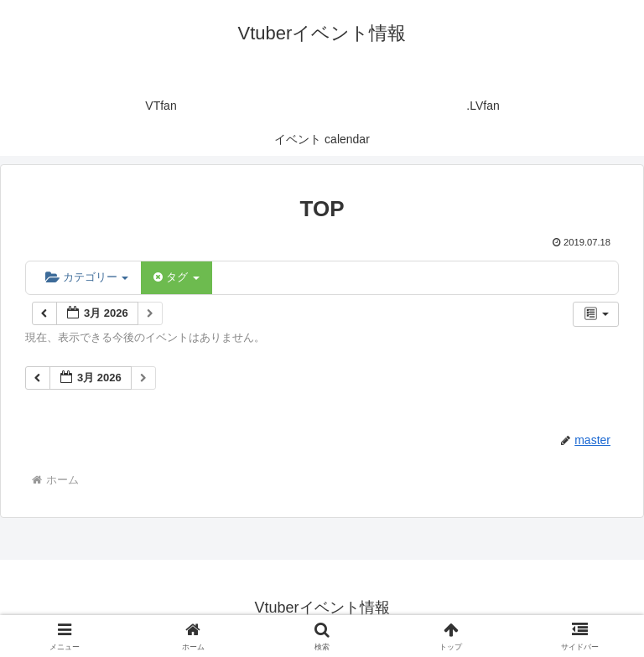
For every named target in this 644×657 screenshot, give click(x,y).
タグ (176, 277)
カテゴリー (87, 277)
